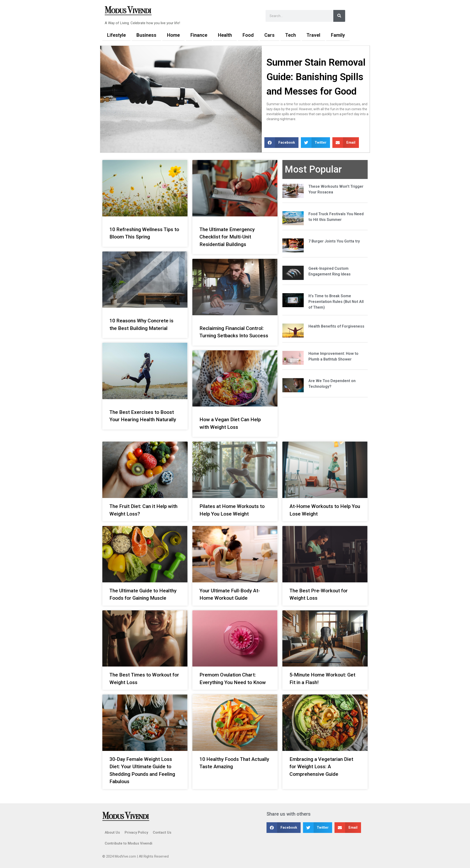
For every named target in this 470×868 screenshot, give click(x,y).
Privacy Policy (136, 832)
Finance (199, 35)
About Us (112, 832)
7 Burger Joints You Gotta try (334, 241)
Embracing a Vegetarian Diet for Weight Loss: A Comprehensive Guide (321, 767)
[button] (281, 143)
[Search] (339, 16)
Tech (291, 35)
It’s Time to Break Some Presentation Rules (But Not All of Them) (336, 302)
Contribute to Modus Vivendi (129, 843)
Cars (269, 35)
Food (248, 35)
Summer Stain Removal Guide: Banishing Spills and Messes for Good (316, 77)
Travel (313, 35)
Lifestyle (116, 35)
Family (338, 35)
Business (146, 35)
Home (173, 35)
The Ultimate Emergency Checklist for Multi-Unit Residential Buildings (227, 237)
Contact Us (162, 832)
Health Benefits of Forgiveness (336, 326)
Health (225, 35)
